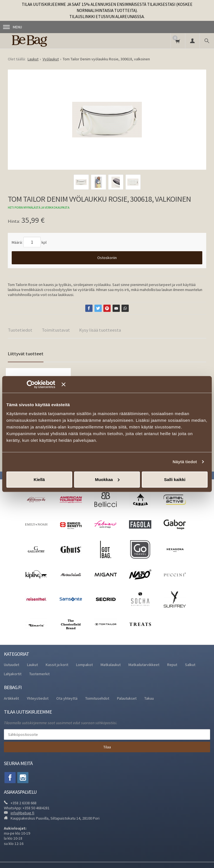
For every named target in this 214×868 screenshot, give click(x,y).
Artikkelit (11, 698)
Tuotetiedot (20, 330)
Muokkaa (107, 479)
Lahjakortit (13, 674)
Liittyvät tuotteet (26, 354)
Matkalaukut (111, 665)
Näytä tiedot (185, 462)
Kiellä (39, 479)
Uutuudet (12, 665)
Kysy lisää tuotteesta (100, 330)
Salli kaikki (175, 479)
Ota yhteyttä (67, 698)
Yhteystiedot (38, 698)
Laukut (32, 665)
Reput (172, 665)
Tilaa (107, 747)
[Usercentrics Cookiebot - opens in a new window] (39, 384)
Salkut (190, 665)
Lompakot (84, 665)
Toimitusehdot (97, 698)
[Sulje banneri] (135, 384)
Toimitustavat (56, 330)
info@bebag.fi (22, 813)
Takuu (149, 698)
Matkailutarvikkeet (144, 665)
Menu (13, 27)
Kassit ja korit (57, 665)
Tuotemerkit (39, 674)
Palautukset (127, 698)
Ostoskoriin (107, 258)
